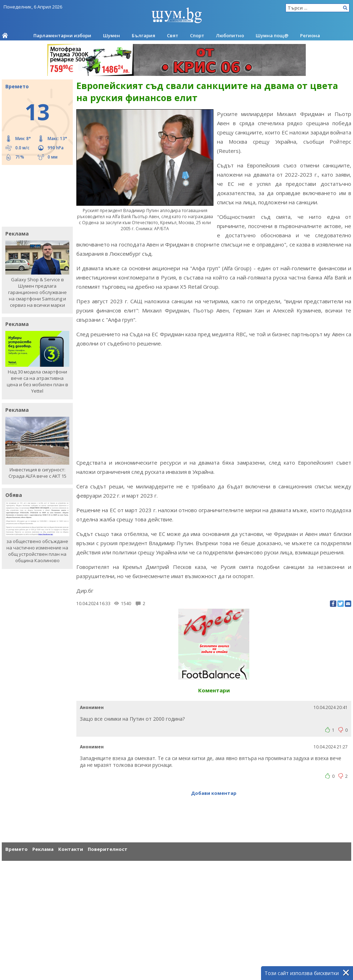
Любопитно (230, 35)
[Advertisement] (34, 195)
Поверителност (108, 849)
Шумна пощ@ (272, 35)
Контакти (71, 849)
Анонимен (92, 707)
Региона (310, 35)
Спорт (197, 35)
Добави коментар (214, 793)
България (143, 35)
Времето (17, 849)
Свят (173, 35)
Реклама (43, 849)
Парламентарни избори (62, 35)
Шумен (112, 35)
